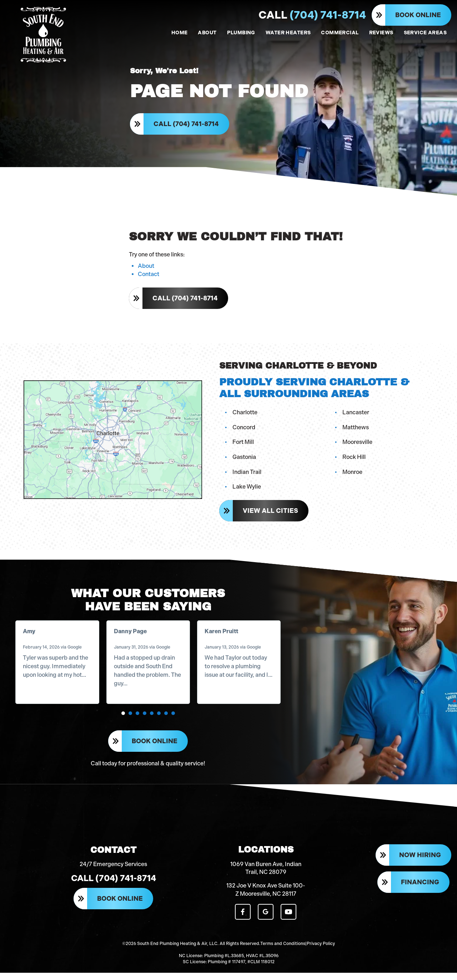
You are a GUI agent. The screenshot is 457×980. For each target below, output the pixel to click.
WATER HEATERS (288, 33)
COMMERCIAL (340, 33)
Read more (38, 688)
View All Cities (271, 514)
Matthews (356, 431)
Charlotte (245, 416)
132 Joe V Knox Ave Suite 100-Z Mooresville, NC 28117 (266, 898)
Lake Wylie (247, 490)
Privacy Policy (321, 951)
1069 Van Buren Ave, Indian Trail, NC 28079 (266, 876)
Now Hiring (420, 864)
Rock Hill (354, 460)
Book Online (418, 15)
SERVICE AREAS (425, 33)
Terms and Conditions (283, 951)
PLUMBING (241, 33)
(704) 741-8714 (312, 15)
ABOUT (207, 33)
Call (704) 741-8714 (187, 126)
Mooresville (358, 446)
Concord (244, 431)
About (146, 270)
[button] (123, 718)
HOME (180, 33)
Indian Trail (247, 475)
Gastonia (245, 460)
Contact (149, 278)
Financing (420, 891)
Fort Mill (243, 446)
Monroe (353, 475)
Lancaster (356, 416)
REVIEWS (381, 33)
